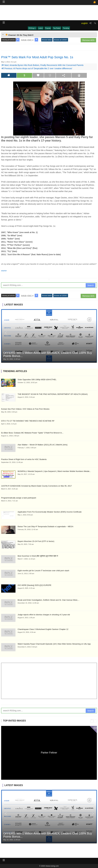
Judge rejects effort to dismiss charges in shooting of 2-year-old (44, 615)
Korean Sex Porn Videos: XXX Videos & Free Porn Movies (25, 409)
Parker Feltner (49, 752)
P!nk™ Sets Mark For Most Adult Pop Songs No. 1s (37, 57)
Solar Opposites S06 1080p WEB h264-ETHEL (37, 380)
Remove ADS (88, 40)
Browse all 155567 (61, 40)
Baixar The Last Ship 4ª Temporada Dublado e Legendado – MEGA (45, 526)
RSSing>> (32, 28)
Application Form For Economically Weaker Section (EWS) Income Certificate (50, 512)
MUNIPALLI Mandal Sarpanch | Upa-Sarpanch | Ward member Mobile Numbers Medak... (54, 471)
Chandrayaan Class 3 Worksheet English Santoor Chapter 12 (43, 629)
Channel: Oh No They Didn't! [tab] (19, 35)
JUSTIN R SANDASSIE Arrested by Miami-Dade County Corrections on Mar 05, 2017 (36, 486)
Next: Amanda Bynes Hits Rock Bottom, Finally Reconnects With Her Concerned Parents (42, 65)
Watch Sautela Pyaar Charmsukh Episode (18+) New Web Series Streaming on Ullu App (54, 644)
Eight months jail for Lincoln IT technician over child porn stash (43, 571)
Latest (41, 28)
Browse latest (47, 40)
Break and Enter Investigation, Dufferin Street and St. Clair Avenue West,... (48, 600)
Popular (48, 28)
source (4, 271)
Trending (66, 28)
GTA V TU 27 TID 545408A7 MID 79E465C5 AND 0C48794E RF (28, 421)
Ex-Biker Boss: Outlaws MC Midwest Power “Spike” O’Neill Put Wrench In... (32, 433)
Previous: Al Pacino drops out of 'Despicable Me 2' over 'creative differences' (37, 68)
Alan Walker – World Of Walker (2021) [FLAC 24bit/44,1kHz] (42, 445)
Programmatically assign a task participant (19, 498)
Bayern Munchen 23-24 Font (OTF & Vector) (36, 541)
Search (91, 285)
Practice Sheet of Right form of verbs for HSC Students (24, 459)
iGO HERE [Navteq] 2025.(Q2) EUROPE (35, 585)
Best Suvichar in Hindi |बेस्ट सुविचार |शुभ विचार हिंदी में (38, 556)
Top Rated (57, 28)
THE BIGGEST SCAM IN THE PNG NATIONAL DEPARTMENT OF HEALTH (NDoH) (53, 394)
